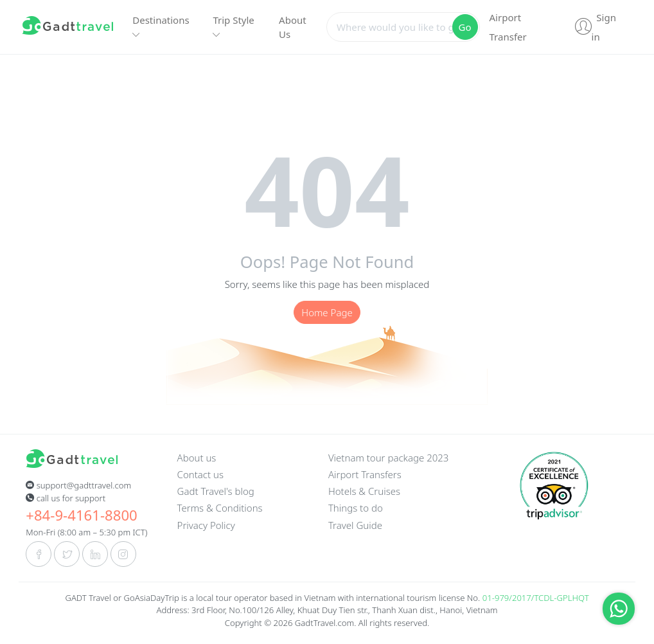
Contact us (200, 474)
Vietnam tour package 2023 (389, 458)
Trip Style (233, 26)
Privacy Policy (206, 525)
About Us (293, 27)
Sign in (596, 27)
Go (465, 27)
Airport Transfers (365, 474)
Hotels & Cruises (364, 491)
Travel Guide (355, 525)
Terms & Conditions (220, 508)
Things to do (356, 508)
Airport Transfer (508, 27)
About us (197, 458)
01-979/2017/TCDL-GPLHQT (536, 598)
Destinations (161, 26)
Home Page (327, 312)
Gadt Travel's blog (216, 491)
